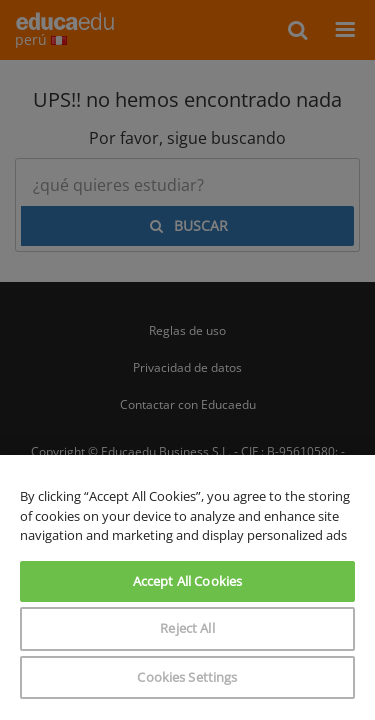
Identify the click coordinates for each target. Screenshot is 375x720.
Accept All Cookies (187, 581)
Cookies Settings (187, 677)
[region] (187, 587)
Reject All (187, 628)
